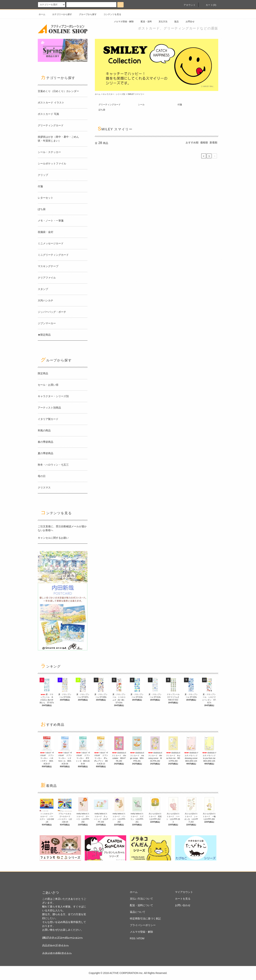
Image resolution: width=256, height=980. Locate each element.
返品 (174, 22)
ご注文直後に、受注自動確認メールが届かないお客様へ (62, 528)
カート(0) (209, 5)
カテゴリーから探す (60, 14)
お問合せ (188, 22)
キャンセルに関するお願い (53, 538)
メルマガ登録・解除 (122, 22)
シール (141, 105)
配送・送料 (144, 22)
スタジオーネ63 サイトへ (57, 953)
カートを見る (183, 899)
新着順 (213, 142)
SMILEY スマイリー (136, 94)
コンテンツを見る (110, 14)
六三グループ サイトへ (55, 945)
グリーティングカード (110, 105)
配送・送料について (141, 905)
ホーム (42, 14)
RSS (133, 938)
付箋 (180, 105)
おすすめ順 (192, 142)
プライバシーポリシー (143, 925)
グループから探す (86, 14)
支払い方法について (141, 899)
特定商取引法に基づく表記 (145, 919)
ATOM (141, 938)
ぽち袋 (102, 110)
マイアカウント (184, 892)
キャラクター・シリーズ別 (114, 94)
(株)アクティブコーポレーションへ (62, 937)
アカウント (187, 5)
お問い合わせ (183, 905)
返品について (138, 912)
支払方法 (161, 22)
